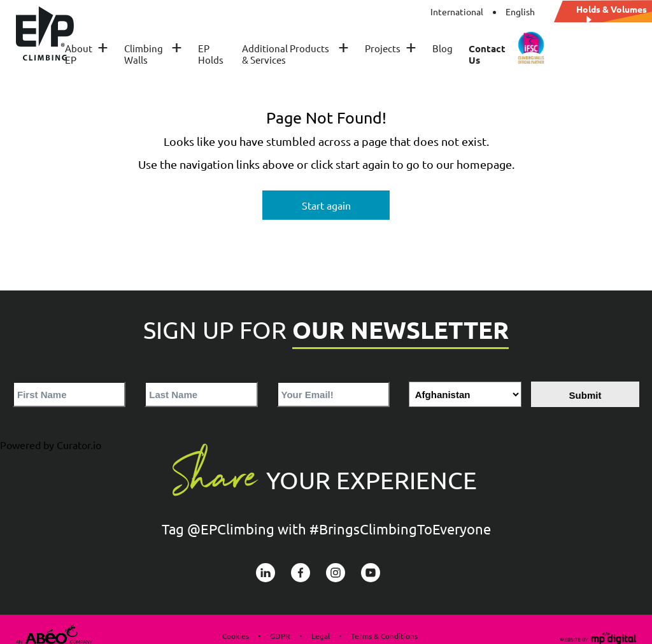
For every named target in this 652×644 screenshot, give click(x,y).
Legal (321, 636)
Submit (585, 395)
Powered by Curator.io (51, 445)
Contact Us (487, 54)
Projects (391, 48)
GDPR (280, 636)
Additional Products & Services (295, 54)
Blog (443, 48)
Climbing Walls (153, 54)
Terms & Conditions (384, 636)
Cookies (236, 636)
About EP (87, 54)
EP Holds (211, 54)
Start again (326, 205)
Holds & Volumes (612, 10)
